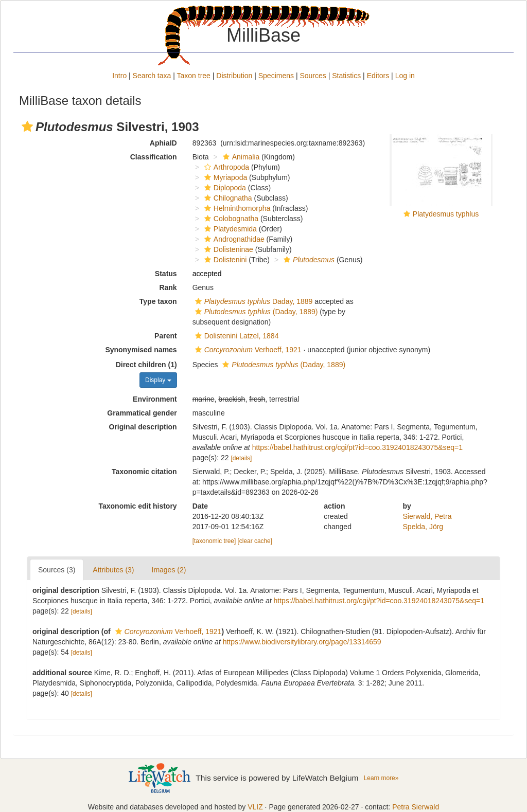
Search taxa (152, 76)
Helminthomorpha (236, 208)
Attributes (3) (113, 570)
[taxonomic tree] (214, 541)
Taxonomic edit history (137, 506)
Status (166, 274)
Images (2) (169, 570)
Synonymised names (141, 350)
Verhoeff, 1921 (247, 350)
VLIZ (255, 807)
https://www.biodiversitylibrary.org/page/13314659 (302, 642)
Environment (155, 399)
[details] (241, 458)
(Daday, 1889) (255, 312)
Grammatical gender (142, 413)
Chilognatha (227, 198)
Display (158, 380)
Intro (119, 76)
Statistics (346, 76)
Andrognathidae (233, 239)
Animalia (240, 157)
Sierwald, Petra (427, 516)
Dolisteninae (227, 249)
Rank (168, 287)
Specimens (276, 76)
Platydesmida (229, 229)
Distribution (234, 76)
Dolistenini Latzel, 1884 (236, 336)
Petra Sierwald (416, 807)
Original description (143, 427)
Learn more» (381, 778)
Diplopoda (224, 188)
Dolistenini (224, 260)
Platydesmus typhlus (446, 214)
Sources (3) (57, 570)
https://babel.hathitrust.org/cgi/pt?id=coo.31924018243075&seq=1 (357, 447)
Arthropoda (225, 167)
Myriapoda (224, 177)
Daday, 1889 (253, 301)
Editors (378, 76)
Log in (405, 76)
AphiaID (163, 143)
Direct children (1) (146, 365)
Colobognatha (230, 219)
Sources (313, 76)
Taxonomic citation (144, 472)
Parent (166, 336)
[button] (27, 127)
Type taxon (158, 301)
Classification (154, 157)
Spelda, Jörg (423, 527)
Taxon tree (194, 76)
